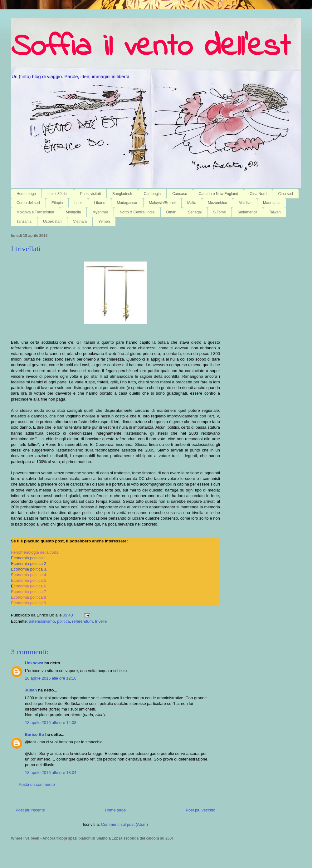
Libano (100, 203)
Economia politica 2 (29, 564)
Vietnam (80, 222)
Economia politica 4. (29, 575)
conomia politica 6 (30, 586)
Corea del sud (28, 203)
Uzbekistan (52, 222)
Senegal (195, 212)
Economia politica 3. (29, 569)
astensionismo (42, 621)
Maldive (245, 203)
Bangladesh (122, 194)
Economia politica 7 (29, 592)
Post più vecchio (200, 810)
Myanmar (100, 212)
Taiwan (275, 212)
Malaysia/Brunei (162, 203)
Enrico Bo (34, 734)
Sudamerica (247, 212)
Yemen (104, 222)
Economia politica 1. (29, 558)
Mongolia (73, 212)
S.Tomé (219, 212)
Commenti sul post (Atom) (124, 824)
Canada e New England (219, 194)
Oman (171, 212)
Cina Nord (258, 194)
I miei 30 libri (58, 194)
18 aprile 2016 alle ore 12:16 (51, 678)
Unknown (34, 663)
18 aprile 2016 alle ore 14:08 (51, 723)
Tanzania (24, 222)
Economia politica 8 (29, 597)
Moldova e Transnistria (35, 212)
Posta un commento (37, 784)
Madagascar (127, 203)
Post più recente (30, 810)
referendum (82, 621)
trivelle (101, 621)
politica (63, 621)
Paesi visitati (90, 194)
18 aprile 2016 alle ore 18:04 (51, 773)
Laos (78, 203)
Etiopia (57, 203)
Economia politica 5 (29, 580)
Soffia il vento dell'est (151, 47)
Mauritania (272, 203)
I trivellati (26, 249)
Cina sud (285, 194)
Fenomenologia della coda (35, 552)
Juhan (31, 690)
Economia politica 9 (29, 603)
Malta (192, 203)
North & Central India (137, 212)
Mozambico (217, 203)
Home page (26, 194)
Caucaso (180, 194)
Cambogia (152, 194)
